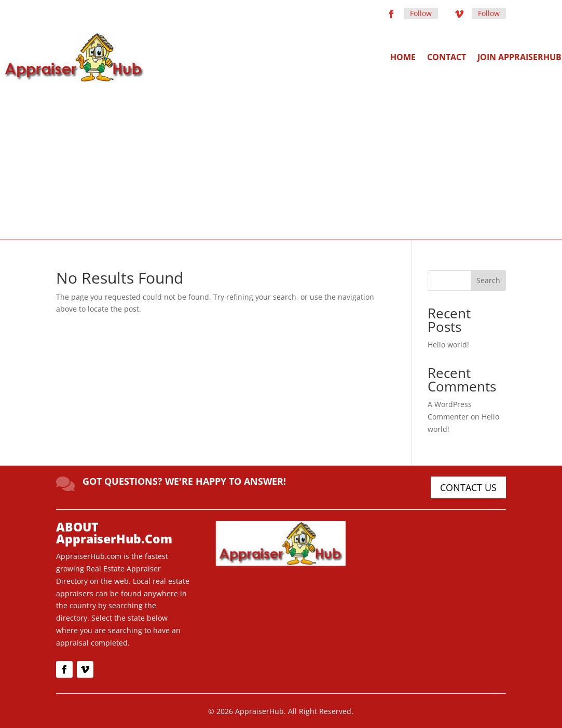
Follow (421, 13)
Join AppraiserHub (519, 57)
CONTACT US (468, 487)
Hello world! (448, 345)
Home (403, 57)
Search (488, 280)
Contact (447, 57)
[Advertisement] (281, 160)
